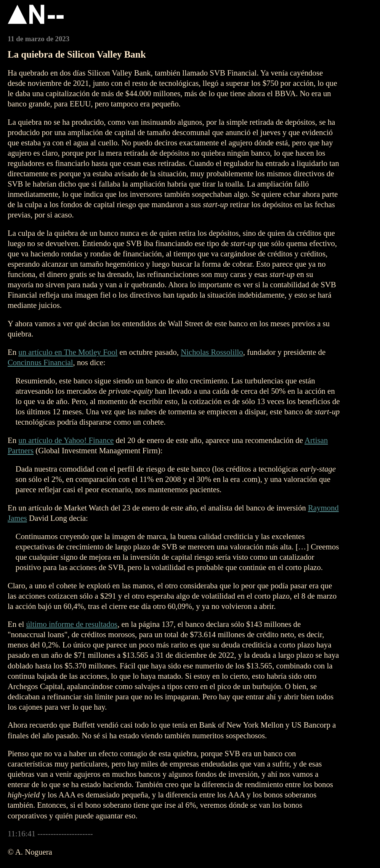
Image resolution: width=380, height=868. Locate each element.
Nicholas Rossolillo (212, 352)
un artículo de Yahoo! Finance (66, 440)
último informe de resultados (72, 624)
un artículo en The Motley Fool (68, 352)
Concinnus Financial (40, 362)
